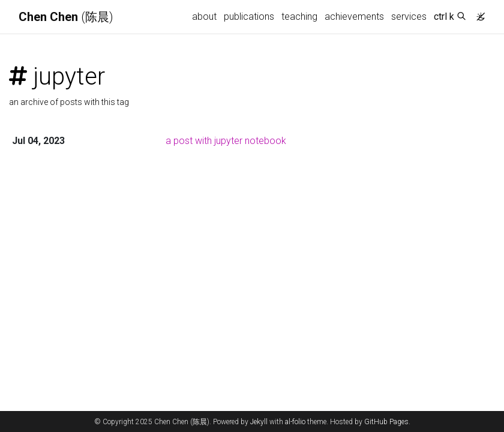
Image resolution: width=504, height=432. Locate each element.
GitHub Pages (386, 422)
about (204, 16)
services (409, 16)
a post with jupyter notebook (226, 141)
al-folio (295, 422)
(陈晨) (66, 17)
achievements (354, 16)
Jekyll (259, 422)
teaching (299, 16)
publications (249, 16)
